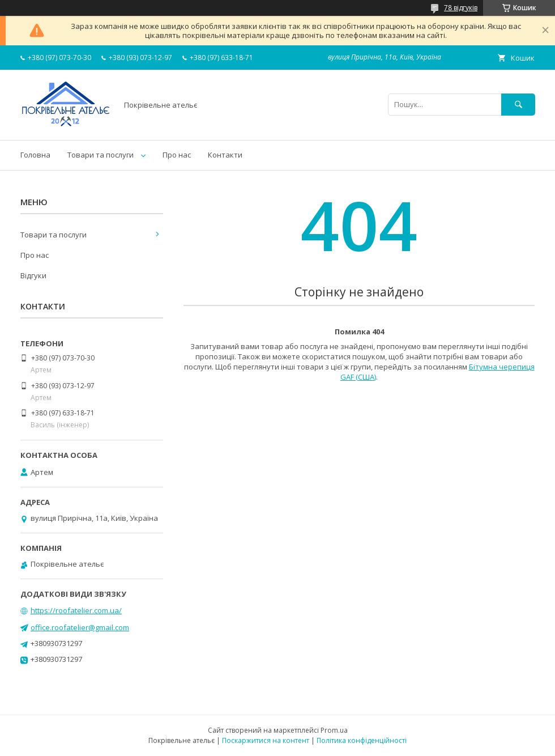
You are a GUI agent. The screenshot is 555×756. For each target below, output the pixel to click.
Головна (35, 155)
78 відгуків (461, 8)
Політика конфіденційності (362, 740)
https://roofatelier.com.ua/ (76, 610)
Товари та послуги (101, 155)
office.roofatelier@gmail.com (80, 627)
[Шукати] (518, 105)
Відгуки (33, 275)
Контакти (225, 155)
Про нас (177, 155)
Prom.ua (334, 730)
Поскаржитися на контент (266, 740)
